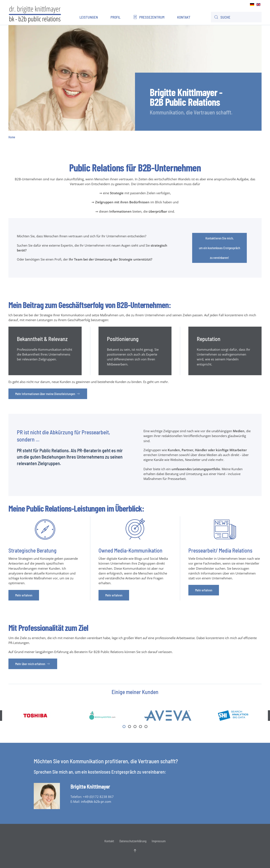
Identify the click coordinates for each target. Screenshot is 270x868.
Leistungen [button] (89, 17)
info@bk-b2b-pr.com (96, 801)
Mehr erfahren (24, 595)
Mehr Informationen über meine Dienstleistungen (48, 394)
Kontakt (184, 17)
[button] (135, 851)
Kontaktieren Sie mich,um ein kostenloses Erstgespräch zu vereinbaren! (219, 248)
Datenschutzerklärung (133, 841)
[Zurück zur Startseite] (35, 14)
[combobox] (236, 17)
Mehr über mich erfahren (33, 664)
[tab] (124, 727)
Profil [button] (115, 17)
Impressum (159, 841)
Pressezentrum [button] (149, 17)
